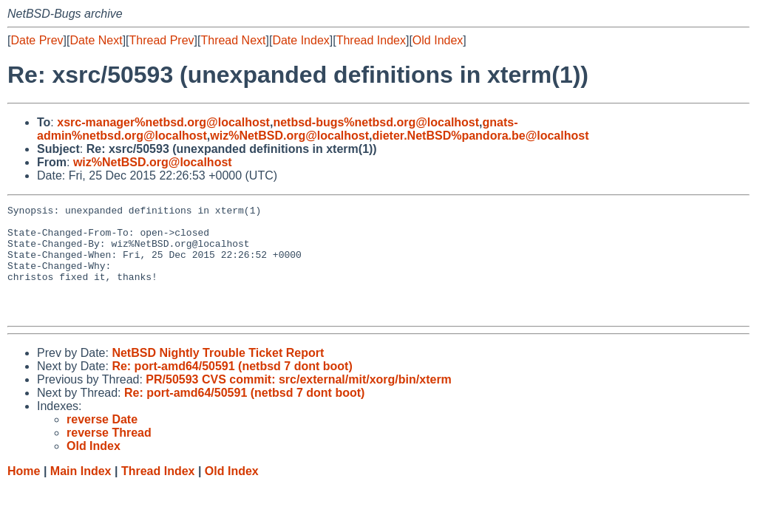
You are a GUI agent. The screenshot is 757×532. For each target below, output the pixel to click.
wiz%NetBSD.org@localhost (289, 136)
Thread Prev (162, 40)
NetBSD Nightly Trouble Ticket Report (218, 375)
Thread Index (371, 40)
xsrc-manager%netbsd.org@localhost (163, 122)
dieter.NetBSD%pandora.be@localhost (480, 136)
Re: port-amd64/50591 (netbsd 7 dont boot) (232, 388)
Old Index (438, 40)
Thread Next (233, 40)
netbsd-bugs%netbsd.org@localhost (376, 122)
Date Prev (37, 40)
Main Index (81, 493)
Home (24, 493)
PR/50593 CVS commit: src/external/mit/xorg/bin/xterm (298, 402)
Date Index (301, 40)
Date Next (96, 40)
